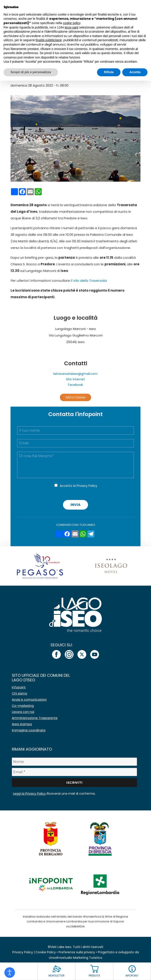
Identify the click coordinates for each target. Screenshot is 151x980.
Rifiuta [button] (109, 72)
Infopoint (19, 687)
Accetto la (78, 486)
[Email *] (74, 772)
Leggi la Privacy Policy (29, 794)
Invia (75, 505)
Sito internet (75, 379)
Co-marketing (23, 706)
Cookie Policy (46, 952)
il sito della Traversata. (89, 281)
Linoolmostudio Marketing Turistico (76, 958)
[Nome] (74, 762)
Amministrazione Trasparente (35, 718)
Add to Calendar (76, 397)
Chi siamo (20, 693)
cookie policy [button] (72, 23)
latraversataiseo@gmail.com (75, 374)
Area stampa (22, 724)
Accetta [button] (135, 72)
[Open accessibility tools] (10, 973)
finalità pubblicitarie (49, 40)
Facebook (75, 385)
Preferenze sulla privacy (77, 952)
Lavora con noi (23, 712)
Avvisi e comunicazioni (29, 700)
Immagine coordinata (29, 730)
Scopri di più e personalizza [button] (31, 72)
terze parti (72, 27)
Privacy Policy (87, 486)
